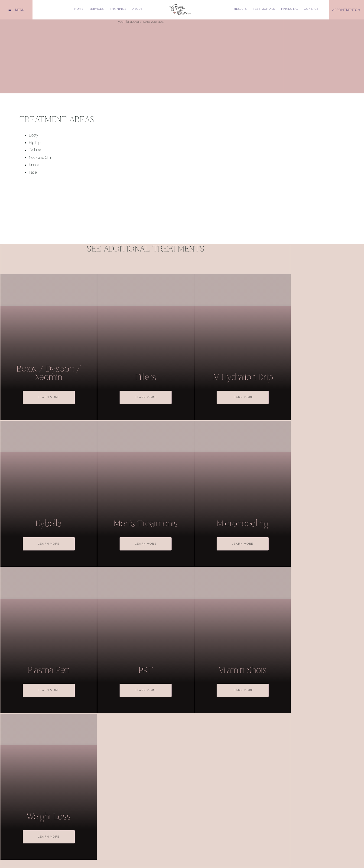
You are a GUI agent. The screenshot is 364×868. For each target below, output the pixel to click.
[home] (180, 10)
